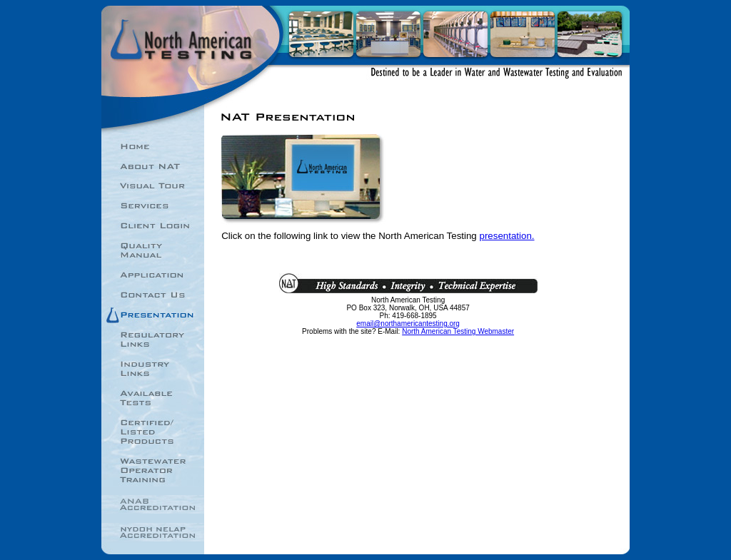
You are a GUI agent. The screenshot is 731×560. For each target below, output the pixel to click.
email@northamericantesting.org (408, 324)
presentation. (506, 236)
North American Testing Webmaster (458, 331)
